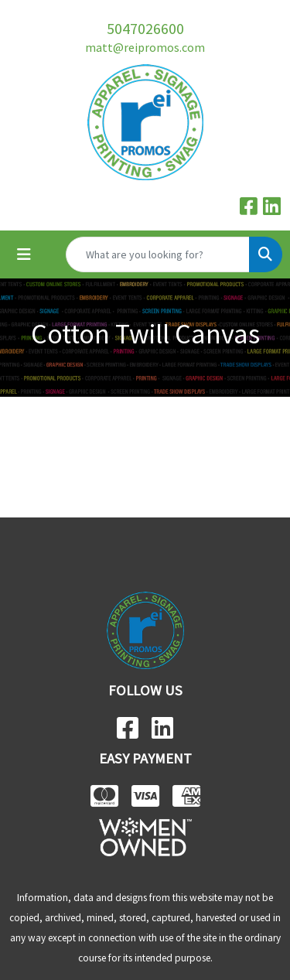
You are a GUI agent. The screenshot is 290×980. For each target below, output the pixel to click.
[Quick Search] (158, 254)
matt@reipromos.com (145, 47)
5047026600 (145, 28)
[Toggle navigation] (24, 254)
